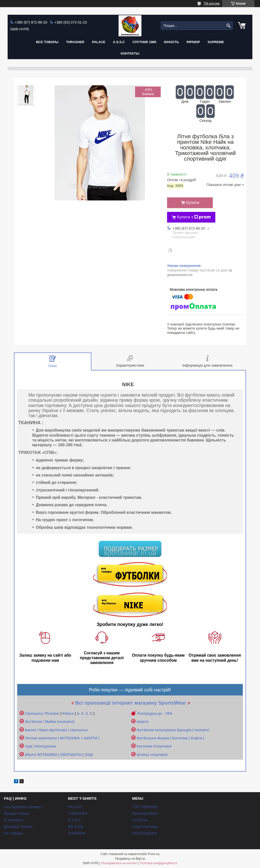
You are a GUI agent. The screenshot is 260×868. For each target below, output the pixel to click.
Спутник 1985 (144, 42)
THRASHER (75, 42)
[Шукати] (228, 26)
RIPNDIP (193, 42)
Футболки (140, 820)
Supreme (216, 42)
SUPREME (77, 833)
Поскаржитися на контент (119, 863)
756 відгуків (212, 4)
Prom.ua (154, 854)
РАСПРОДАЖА (144, 833)
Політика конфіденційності (159, 863)
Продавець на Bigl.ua (130, 859)
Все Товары (47, 42)
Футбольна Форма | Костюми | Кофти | (170, 738)
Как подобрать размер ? (24, 807)
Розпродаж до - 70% (155, 713)
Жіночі (31, 755)
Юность (172, 42)
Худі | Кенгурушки (40, 746)
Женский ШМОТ (145, 813)
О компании (14, 820)
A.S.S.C (119, 42)
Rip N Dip (76, 827)
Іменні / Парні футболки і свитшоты (56, 730)
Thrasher (52, 713)
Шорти (142, 722)
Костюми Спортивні (154, 746)
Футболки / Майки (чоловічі (49, 722)
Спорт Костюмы (145, 827)
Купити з (194, 217)
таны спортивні (154, 755)
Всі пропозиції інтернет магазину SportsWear (131, 703)
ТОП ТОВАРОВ (145, 807)
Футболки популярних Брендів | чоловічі (173, 730)
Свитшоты (35, 713)
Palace (68, 713)
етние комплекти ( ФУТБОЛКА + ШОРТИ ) (63, 738)
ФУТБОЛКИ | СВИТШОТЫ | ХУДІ (65, 755)
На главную (13, 833)
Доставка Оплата (18, 827)
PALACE (99, 42)
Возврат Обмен (17, 813)
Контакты (130, 53)
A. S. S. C (85, 713)
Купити (193, 203)
